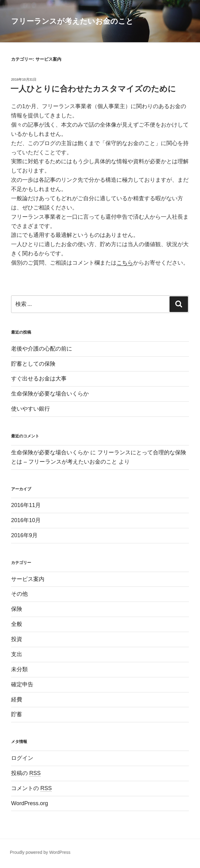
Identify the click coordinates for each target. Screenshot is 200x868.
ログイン (22, 758)
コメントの (31, 788)
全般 (17, 624)
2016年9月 (24, 535)
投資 (17, 639)
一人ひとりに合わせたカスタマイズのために (93, 89)
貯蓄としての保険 (33, 364)
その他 (19, 594)
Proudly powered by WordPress (40, 852)
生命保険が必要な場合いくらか (50, 394)
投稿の (26, 773)
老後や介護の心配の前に (42, 349)
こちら (125, 263)
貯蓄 (17, 714)
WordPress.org (30, 803)
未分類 (19, 669)
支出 (17, 654)
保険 (17, 609)
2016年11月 (26, 505)
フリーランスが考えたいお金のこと (72, 21)
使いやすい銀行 (31, 409)
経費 (17, 700)
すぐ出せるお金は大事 (39, 379)
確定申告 (22, 684)
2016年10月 (26, 520)
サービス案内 (28, 579)
